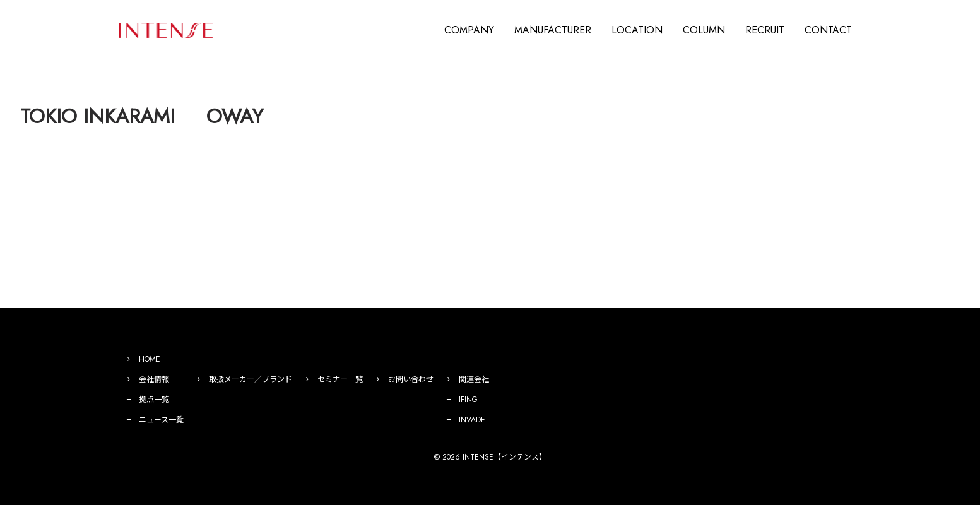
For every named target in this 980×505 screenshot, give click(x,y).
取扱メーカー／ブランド (251, 379)
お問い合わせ (411, 379)
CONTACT (828, 30)
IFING (468, 400)
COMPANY (469, 30)
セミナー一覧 (340, 379)
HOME (150, 359)
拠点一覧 (154, 400)
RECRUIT (765, 30)
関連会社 (474, 379)
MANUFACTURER (553, 30)
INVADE (472, 420)
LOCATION (637, 30)
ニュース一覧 (161, 420)
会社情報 (154, 379)
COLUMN (704, 30)
